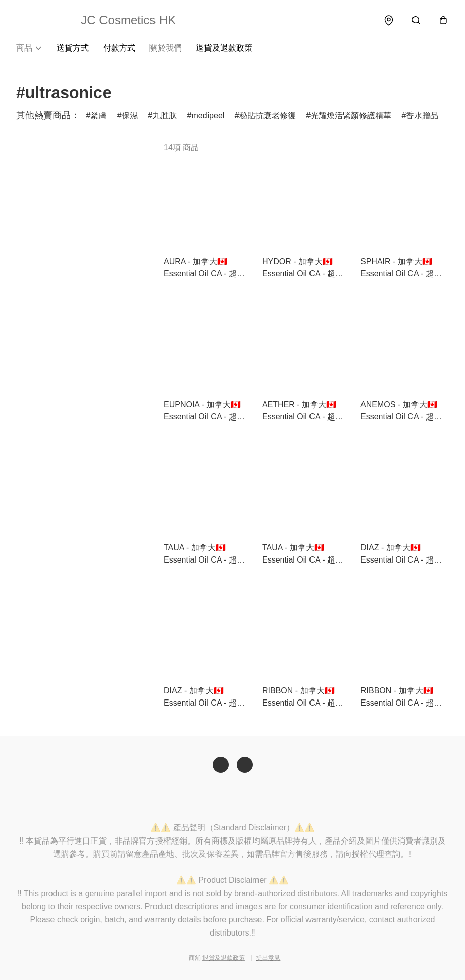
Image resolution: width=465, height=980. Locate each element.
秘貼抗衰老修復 (268, 116)
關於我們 (166, 48)
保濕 (130, 116)
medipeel (208, 116)
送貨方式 (73, 48)
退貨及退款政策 (224, 48)
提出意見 (268, 958)
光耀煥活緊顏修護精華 (351, 116)
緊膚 (98, 116)
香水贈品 (422, 116)
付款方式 (119, 48)
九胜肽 (165, 116)
